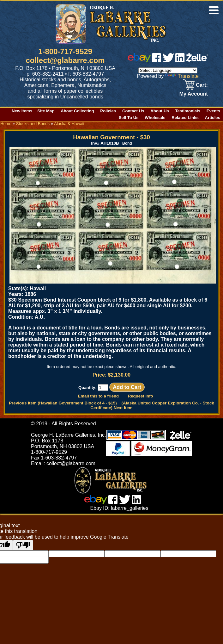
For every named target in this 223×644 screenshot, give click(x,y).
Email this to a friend (98, 396)
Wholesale (155, 118)
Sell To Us (129, 118)
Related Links (185, 118)
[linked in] (180, 61)
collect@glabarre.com (65, 60)
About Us (160, 111)
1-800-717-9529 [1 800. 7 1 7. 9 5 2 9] (65, 51)
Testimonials (188, 111)
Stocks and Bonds (33, 124)
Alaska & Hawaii (69, 124)
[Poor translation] (23, 545)
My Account (194, 94)
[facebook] (157, 61)
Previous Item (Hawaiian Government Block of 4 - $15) (63, 403)
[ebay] (139, 61)
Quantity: (93, 388)
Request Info (141, 396)
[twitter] (168, 61)
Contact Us (133, 111)
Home (6, 124)
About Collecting (77, 111)
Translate (182, 76)
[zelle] (197, 61)
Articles (213, 118)
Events (213, 111)
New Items (22, 111)
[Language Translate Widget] (168, 70)
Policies (108, 111)
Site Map (46, 111)
